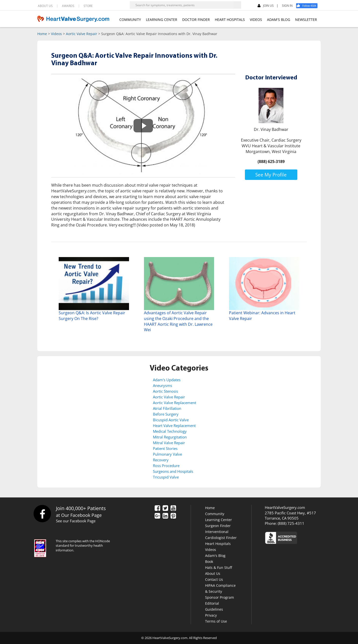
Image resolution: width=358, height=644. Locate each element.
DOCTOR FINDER (196, 20)
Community (215, 514)
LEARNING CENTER (162, 20)
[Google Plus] (157, 516)
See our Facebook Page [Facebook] (76, 521)
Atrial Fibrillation (167, 408)
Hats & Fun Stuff (219, 567)
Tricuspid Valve (166, 477)
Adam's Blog (215, 556)
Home (42, 34)
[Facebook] (309, 6)
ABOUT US (45, 6)
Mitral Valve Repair (169, 443)
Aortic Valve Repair (82, 34)
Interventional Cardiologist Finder (221, 535)
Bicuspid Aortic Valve (171, 420)
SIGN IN (287, 6)
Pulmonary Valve (167, 454)
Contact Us (214, 579)
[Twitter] (165, 508)
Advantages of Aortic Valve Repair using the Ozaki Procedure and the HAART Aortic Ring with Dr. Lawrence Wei (178, 321)
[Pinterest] (173, 516)
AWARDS (68, 6)
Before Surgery (166, 414)
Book (209, 562)
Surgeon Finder (218, 526)
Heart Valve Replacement (174, 426)
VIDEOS (256, 20)
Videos (56, 34)
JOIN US (266, 6)
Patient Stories (165, 448)
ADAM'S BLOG (279, 20)
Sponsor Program (220, 597)
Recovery (161, 460)
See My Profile (271, 175)
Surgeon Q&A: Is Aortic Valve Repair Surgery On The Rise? (92, 316)
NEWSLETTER (306, 20)
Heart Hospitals (218, 544)
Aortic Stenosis (165, 391)
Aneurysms (162, 385)
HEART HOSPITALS (230, 20)
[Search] (237, 5)
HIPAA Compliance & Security (220, 588)
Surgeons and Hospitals (173, 471)
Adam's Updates (167, 380)
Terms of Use (216, 621)
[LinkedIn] (165, 516)
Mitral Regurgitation (170, 437)
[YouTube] (173, 508)
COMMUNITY (130, 20)
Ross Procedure (166, 466)
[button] (143, 126)
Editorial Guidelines (214, 606)
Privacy (211, 615)
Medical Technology (170, 431)
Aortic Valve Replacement (175, 403)
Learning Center (219, 520)
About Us (213, 573)
